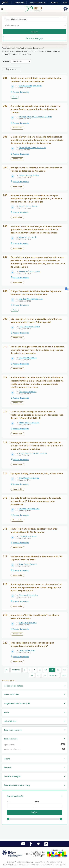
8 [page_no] (35, 670)
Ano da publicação (15, 796)
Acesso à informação (37, 3)
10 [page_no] (46, 670)
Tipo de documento (13, 730)
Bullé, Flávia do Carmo (28, 623)
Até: (37, 802)
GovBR (5, 3)
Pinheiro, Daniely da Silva (29, 175)
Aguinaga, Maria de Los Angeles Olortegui (35, 117)
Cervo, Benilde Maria (27, 650)
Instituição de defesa (13, 686)
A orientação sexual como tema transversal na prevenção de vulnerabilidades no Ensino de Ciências (35, 109)
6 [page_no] (25, 670)
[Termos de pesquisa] (34, 19)
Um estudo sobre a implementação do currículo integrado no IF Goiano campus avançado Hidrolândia (36, 501)
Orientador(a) (10, 721)
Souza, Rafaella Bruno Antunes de (32, 148)
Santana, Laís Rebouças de (29, 271)
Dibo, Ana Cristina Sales (28, 595)
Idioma (7, 759)
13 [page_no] (64, 670)
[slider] (8, 819)
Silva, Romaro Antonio (28, 392)
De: (8, 802)
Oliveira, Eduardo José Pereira (31, 86)
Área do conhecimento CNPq (17, 785)
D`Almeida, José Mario (28, 536)
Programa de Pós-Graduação (17, 703)
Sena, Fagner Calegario (28, 564)
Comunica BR (19, 3)
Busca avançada (34, 38)
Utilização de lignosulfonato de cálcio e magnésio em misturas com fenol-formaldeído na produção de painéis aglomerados (37, 350)
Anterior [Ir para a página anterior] (16, 670)
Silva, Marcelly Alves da (28, 358)
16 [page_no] (44, 675)
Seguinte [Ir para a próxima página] (54, 675)
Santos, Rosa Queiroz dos (29, 422)
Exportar (10, 69)
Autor (6, 712)
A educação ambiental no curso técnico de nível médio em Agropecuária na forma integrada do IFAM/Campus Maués (36, 587)
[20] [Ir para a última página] (64, 675)
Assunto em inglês (12, 776)
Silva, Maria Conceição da (29, 478)
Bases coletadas (11, 695)
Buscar (35, 32)
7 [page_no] (30, 670)
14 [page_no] (32, 675)
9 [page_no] (40, 670)
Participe (54, 3)
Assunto (8, 768)
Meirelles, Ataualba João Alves (31, 299)
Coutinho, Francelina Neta (29, 509)
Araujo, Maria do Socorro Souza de (33, 453)
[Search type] (34, 25)
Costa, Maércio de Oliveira (29, 327)
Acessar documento (21, 92)
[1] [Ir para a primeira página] (7, 670)
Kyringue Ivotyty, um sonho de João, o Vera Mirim (37, 473)
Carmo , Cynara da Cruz (28, 206)
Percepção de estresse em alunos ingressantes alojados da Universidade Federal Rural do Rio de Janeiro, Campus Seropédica (37, 446)
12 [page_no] (58, 670)
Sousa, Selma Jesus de (28, 237)
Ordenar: (6, 61)
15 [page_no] (38, 675)
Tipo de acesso (11, 739)
